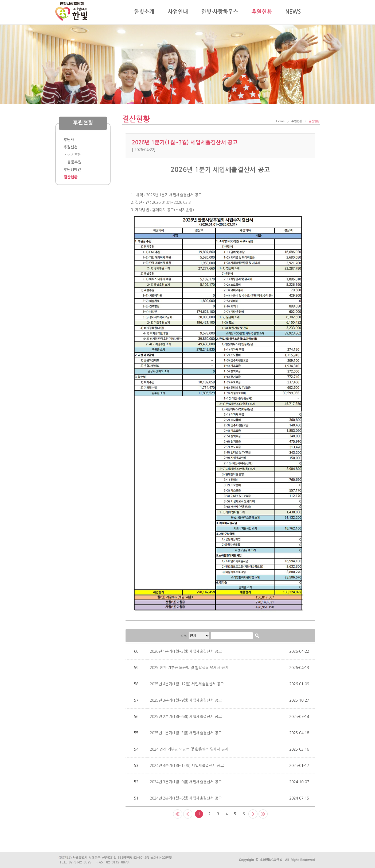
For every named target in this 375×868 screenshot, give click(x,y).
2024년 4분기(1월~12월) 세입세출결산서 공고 (187, 766)
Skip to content (55, 0)
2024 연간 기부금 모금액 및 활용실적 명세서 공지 (189, 749)
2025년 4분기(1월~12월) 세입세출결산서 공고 (187, 684)
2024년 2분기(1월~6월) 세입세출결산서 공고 (186, 798)
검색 (184, 636)
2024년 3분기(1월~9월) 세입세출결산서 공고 (186, 782)
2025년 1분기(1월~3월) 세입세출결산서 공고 (186, 733)
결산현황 (314, 121)
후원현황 (297, 121)
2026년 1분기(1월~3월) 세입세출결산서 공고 (186, 651)
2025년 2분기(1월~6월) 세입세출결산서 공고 (186, 717)
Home (280, 121)
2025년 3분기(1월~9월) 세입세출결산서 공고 (186, 700)
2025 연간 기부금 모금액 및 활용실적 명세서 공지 (189, 668)
